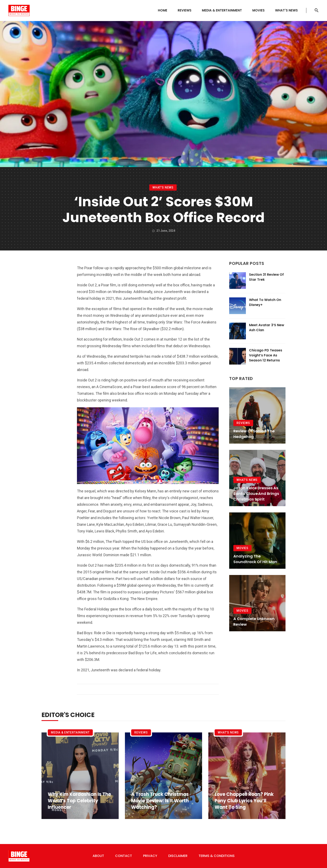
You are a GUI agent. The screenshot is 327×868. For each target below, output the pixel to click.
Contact (124, 856)
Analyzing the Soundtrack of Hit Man (255, 559)
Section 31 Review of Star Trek (266, 277)
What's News (286, 10)
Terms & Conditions (217, 856)
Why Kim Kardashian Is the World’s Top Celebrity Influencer (79, 801)
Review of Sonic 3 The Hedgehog (254, 434)
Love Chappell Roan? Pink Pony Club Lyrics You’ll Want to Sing (244, 801)
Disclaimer (178, 856)
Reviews (185, 10)
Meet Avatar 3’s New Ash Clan (267, 328)
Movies (258, 10)
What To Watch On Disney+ (265, 302)
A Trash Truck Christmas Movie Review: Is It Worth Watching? (160, 801)
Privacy (150, 856)
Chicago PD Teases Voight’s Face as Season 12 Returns (266, 355)
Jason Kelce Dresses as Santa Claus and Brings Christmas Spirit (256, 494)
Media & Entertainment (222, 10)
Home (163, 10)
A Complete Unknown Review (254, 621)
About (98, 856)
